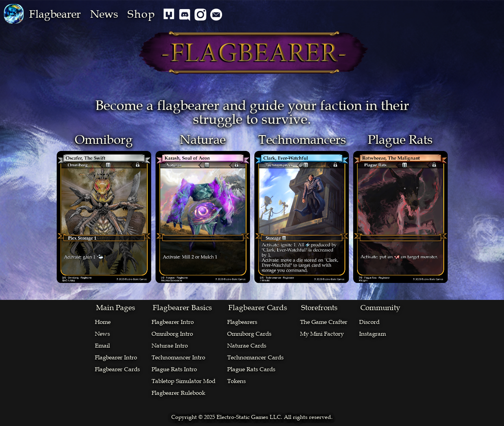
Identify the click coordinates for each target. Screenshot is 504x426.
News (104, 14)
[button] (55, 14)
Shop (142, 14)
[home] (14, 14)
